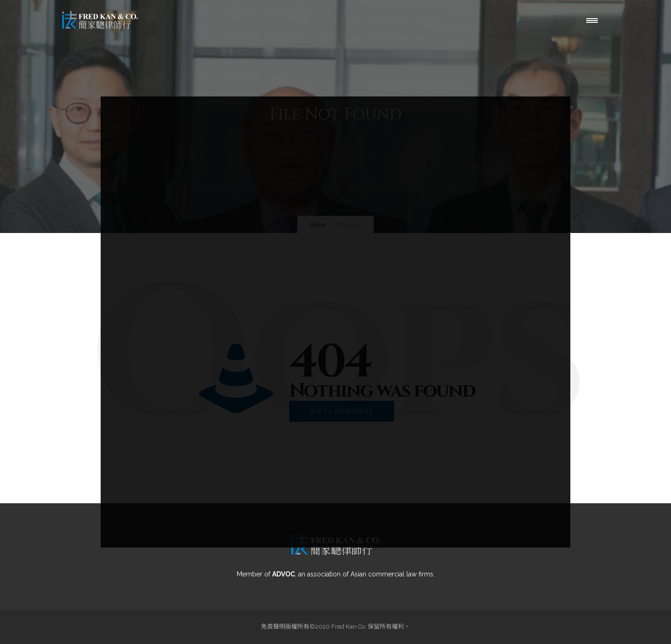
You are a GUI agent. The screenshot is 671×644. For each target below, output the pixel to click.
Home (318, 225)
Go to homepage (342, 411)
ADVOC (284, 574)
